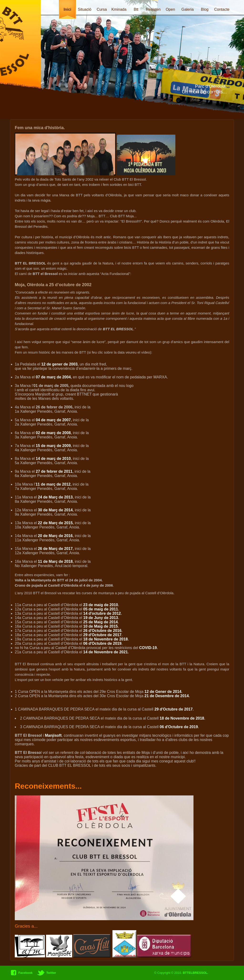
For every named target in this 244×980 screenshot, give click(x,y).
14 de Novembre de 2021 (105, 652)
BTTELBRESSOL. (196, 973)
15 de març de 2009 (53, 446)
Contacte (222, 9)
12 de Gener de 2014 (163, 692)
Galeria (188, 9)
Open (170, 9)
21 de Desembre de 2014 (167, 696)
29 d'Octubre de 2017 (102, 635)
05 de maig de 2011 (101, 609)
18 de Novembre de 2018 (105, 639)
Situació (85, 9)
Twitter (51, 973)
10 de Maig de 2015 (100, 626)
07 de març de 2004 (53, 377)
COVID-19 (148, 648)
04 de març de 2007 (53, 420)
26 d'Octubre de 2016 (102, 631)
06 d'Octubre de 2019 (102, 643)
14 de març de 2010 (53, 459)
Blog (205, 9)
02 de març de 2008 (53, 433)
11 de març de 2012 (53, 484)
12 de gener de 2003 (59, 364)
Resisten (153, 9)
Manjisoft (53, 735)
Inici (67, 9)
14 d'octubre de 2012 (102, 613)
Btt (136, 9)
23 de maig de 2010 (101, 605)
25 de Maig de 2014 (100, 622)
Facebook (25, 973)
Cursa (102, 9)
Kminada (119, 9)
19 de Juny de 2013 (101, 618)
